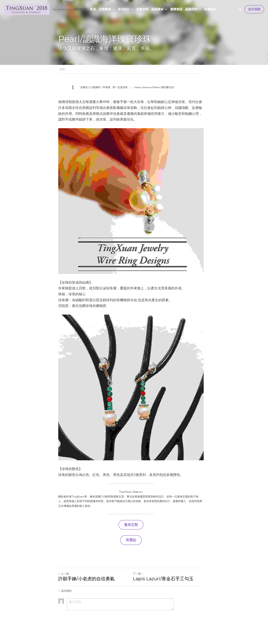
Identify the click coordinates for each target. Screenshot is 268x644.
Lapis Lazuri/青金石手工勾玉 (166, 590)
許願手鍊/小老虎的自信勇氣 (86, 590)
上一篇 (64, 585)
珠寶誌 (134, 552)
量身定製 (134, 537)
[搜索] (240, 9)
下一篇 (141, 585)
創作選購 (254, 9)
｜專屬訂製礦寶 (79, 9)
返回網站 (65, 602)
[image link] (27, 9)
